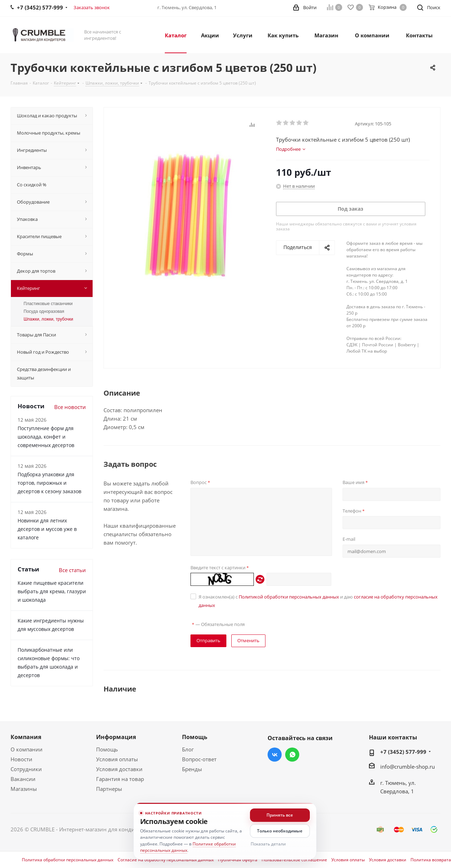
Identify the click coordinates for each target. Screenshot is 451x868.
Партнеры (109, 789)
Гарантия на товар (120, 779)
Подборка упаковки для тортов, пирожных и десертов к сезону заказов (49, 483)
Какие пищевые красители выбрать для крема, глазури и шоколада (52, 591)
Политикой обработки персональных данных (289, 597)
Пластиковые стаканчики (48, 304)
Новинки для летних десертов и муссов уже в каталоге (47, 529)
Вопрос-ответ (199, 759)
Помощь (107, 749)
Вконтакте (275, 755)
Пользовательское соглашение (294, 860)
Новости (21, 759)
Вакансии (23, 779)
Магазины (24, 789)
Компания (26, 737)
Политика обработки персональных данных (68, 860)
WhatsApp (292, 755)
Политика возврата (431, 860)
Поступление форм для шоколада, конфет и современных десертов (46, 437)
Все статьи (72, 570)
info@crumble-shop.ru (408, 767)
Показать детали (268, 844)
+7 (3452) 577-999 (403, 752)
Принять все (280, 815)
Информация (116, 737)
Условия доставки (119, 769)
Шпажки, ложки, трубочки (48, 319)
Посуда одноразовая (44, 311)
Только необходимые (280, 831)
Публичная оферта (238, 860)
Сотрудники (26, 769)
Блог (188, 749)
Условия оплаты (117, 759)
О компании (27, 749)
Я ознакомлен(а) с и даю (318, 601)
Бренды (192, 769)
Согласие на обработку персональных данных (166, 860)
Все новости (70, 407)
